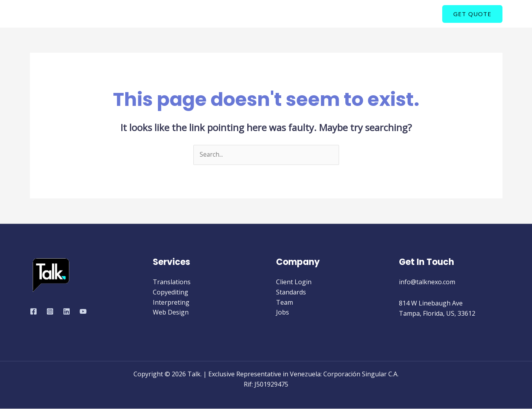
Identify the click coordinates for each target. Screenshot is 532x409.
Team (285, 302)
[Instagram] (50, 312)
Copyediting (171, 292)
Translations (172, 282)
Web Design (171, 313)
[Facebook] (33, 312)
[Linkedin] (67, 312)
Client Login (294, 282)
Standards (291, 292)
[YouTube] (83, 312)
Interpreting (171, 302)
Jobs (283, 313)
